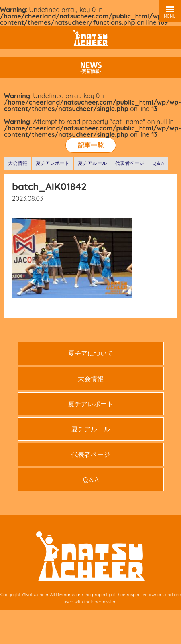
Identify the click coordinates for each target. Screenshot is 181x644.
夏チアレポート (53, 163)
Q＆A (158, 163)
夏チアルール (92, 163)
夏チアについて (91, 353)
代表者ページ (130, 163)
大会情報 (18, 163)
